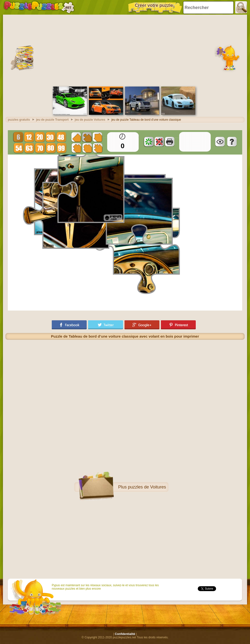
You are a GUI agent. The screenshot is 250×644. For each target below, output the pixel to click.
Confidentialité (125, 634)
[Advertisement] (125, 50)
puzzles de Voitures (147, 487)
